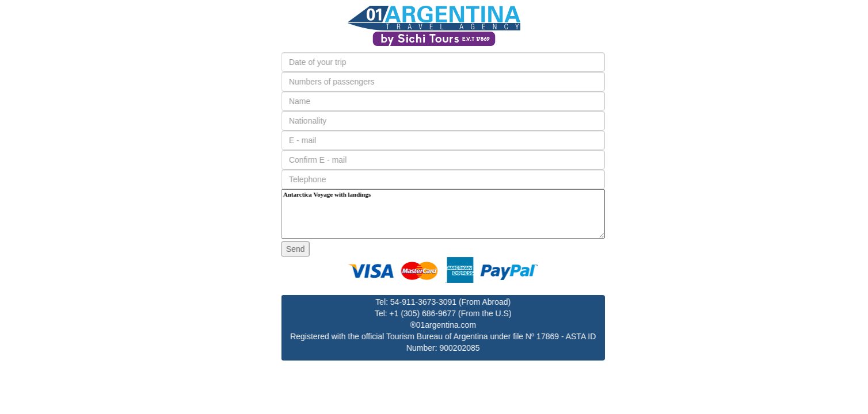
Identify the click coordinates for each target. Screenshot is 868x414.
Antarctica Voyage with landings (467, 214)
